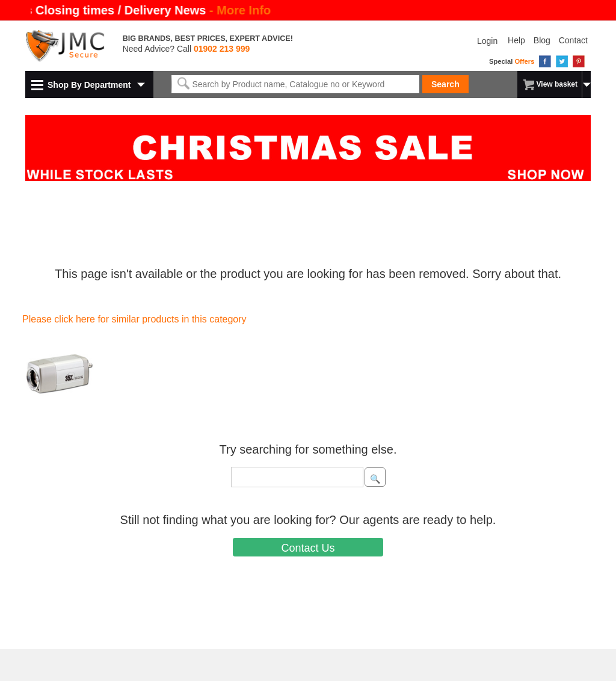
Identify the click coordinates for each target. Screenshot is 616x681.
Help (516, 40)
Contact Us (308, 548)
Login (487, 41)
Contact (573, 40)
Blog (542, 40)
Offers (524, 61)
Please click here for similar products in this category (134, 319)
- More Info (239, 10)
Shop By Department (89, 85)
